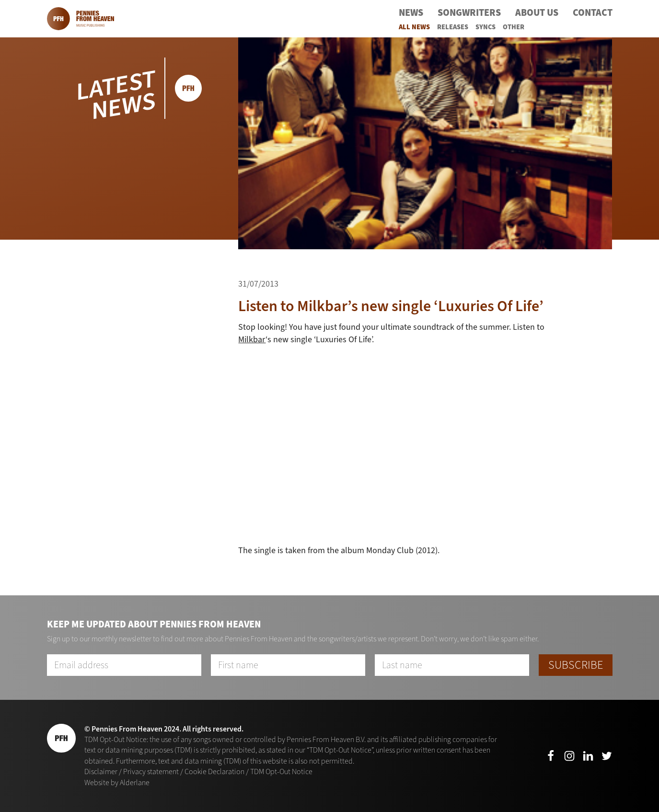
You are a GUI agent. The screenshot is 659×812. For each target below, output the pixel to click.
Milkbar (252, 339)
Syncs (486, 27)
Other (514, 27)
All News (414, 27)
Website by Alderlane (117, 783)
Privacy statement (151, 771)
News (411, 13)
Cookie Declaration (214, 771)
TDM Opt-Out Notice (281, 771)
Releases (453, 27)
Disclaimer (101, 771)
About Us (537, 13)
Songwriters (469, 13)
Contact (593, 13)
